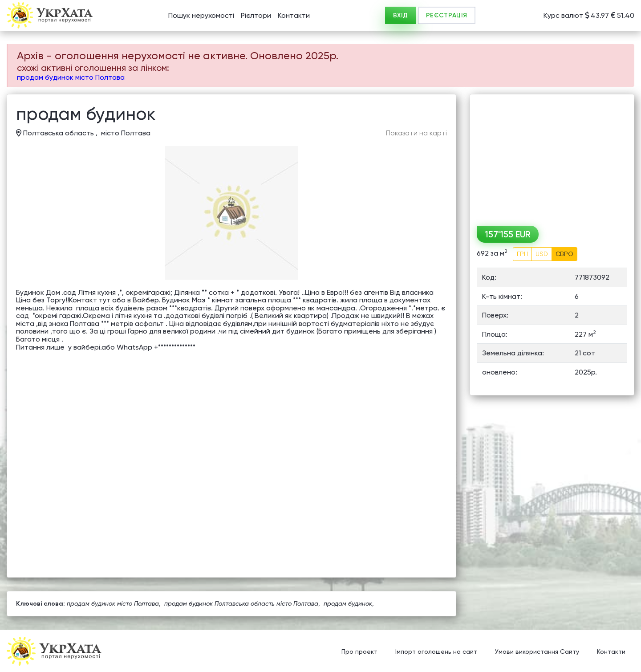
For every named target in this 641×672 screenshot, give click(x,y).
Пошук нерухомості (201, 15)
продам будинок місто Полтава (71, 77)
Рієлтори (256, 15)
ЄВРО (564, 254)
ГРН (522, 254)
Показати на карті (416, 133)
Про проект (359, 652)
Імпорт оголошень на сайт (436, 652)
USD (542, 254)
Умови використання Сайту (537, 652)
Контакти (294, 15)
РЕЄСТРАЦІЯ (447, 15)
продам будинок (348, 603)
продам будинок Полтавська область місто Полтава (241, 603)
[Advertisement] (552, 157)
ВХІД (401, 15)
